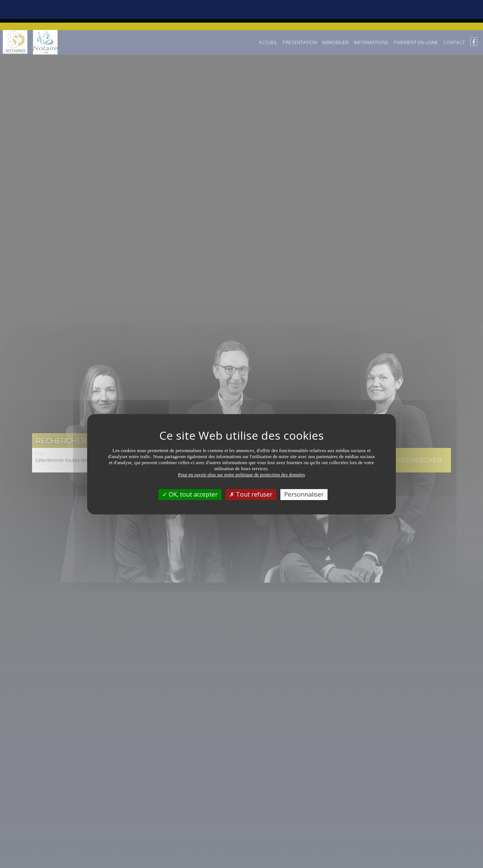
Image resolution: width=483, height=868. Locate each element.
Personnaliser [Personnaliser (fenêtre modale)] (304, 464)
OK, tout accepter (190, 464)
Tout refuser (251, 464)
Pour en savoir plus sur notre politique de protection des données (242, 444)
